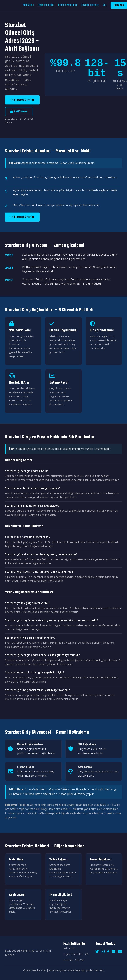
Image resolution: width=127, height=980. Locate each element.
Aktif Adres (28, 5)
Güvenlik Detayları (90, 5)
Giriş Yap (119, 5)
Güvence (68, 960)
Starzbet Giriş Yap (22, 100)
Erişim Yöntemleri (46, 5)
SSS (105, 5)
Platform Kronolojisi (68, 5)
